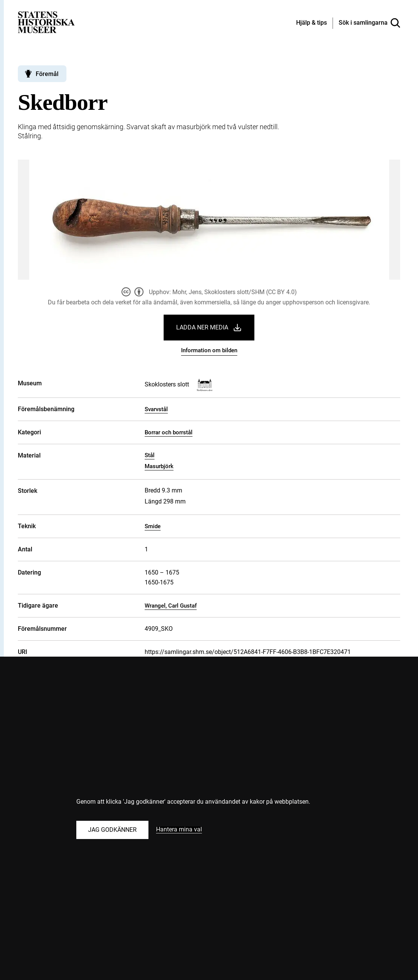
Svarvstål (156, 409)
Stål (150, 455)
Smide (153, 526)
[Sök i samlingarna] (369, 23)
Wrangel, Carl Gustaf (171, 606)
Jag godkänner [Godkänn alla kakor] (112, 830)
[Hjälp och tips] (312, 23)
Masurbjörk (159, 466)
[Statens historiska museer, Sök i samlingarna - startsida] (46, 22)
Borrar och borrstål (169, 432)
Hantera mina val (179, 830)
